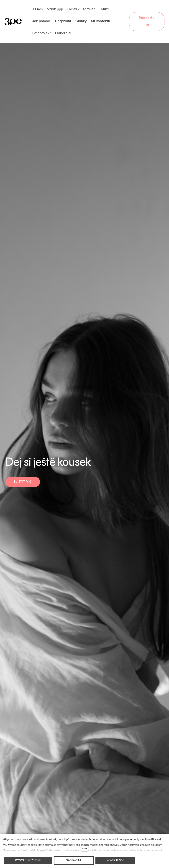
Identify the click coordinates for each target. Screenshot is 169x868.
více (85, 848)
